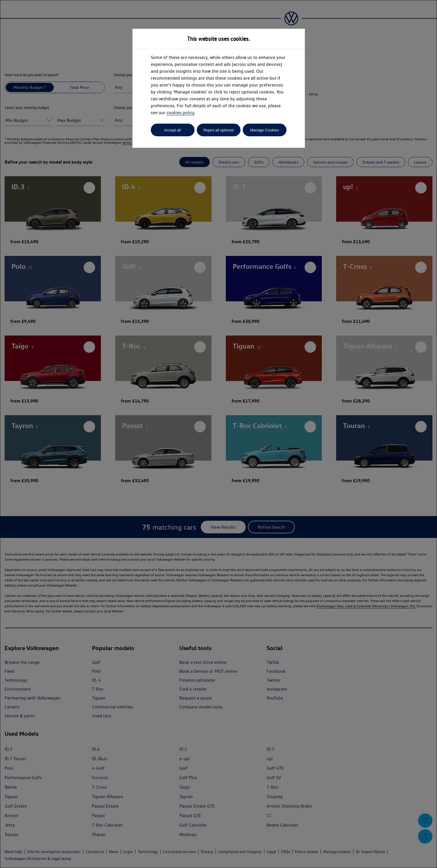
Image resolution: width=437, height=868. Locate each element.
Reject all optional (218, 130)
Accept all (173, 130)
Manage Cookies (264, 130)
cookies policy (180, 113)
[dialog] (218, 434)
